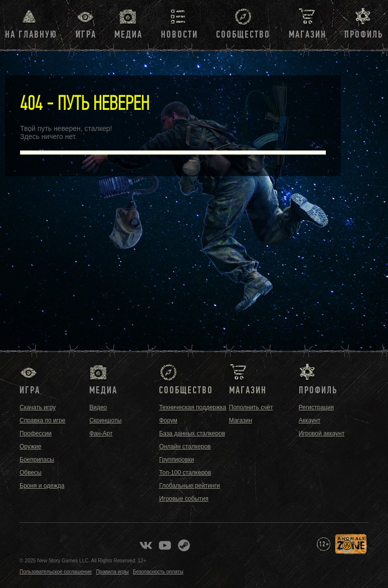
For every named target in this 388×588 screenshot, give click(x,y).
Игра (86, 35)
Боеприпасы (37, 460)
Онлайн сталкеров (185, 447)
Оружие (30, 447)
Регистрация (316, 407)
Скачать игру (38, 407)
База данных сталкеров (192, 433)
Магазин (308, 35)
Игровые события (183, 499)
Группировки (176, 460)
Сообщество (243, 35)
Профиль (364, 35)
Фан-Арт (101, 433)
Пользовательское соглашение (56, 572)
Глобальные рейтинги (189, 486)
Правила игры (112, 572)
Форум (168, 420)
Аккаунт (310, 420)
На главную (31, 35)
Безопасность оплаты (158, 572)
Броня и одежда (42, 486)
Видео (98, 407)
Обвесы (31, 473)
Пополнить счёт (251, 407)
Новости (179, 35)
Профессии (36, 433)
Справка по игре (42, 420)
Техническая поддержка (192, 407)
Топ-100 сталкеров (185, 473)
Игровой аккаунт (322, 433)
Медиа (128, 35)
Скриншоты (105, 420)
